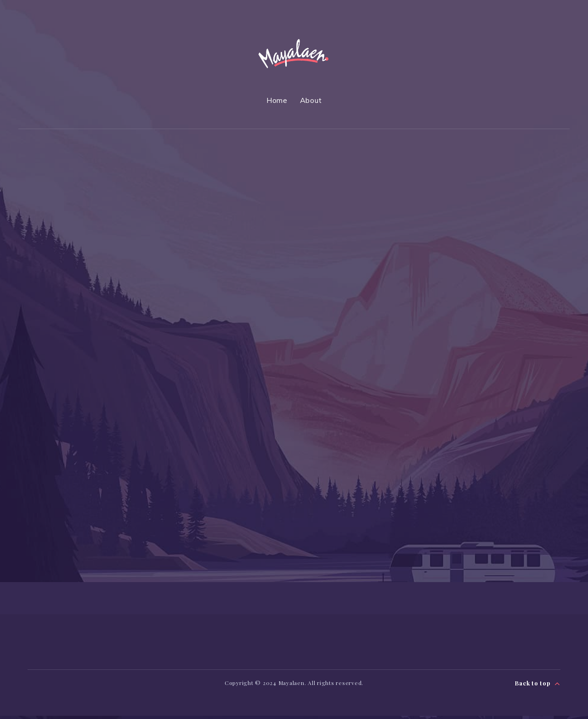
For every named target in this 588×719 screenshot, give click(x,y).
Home (277, 100)
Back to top (538, 686)
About (311, 100)
